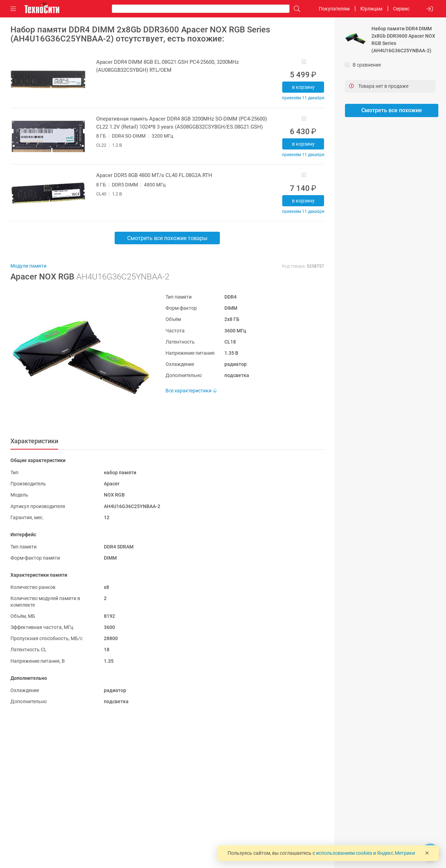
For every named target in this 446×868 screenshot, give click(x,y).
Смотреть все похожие (392, 110)
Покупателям (334, 9)
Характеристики (34, 441)
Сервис (401, 9)
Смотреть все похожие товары (167, 238)
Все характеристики (191, 391)
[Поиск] (295, 9)
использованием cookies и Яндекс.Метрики (366, 853)
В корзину (303, 87)
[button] (78, 357)
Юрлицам (371, 9)
